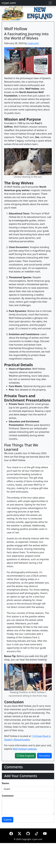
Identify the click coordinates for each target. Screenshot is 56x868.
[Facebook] (11, 833)
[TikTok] (36, 833)
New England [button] (25, 756)
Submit (8, 820)
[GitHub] (28, 833)
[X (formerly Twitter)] (20, 833)
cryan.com (9, 3)
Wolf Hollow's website (25, 749)
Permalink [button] (44, 756)
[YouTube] (45, 833)
